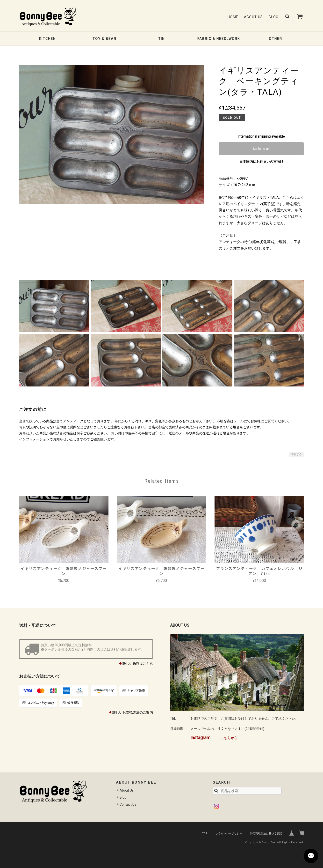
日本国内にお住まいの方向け (261, 162)
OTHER (276, 39)
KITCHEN (47, 39)
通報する (296, 454)
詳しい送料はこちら (138, 664)
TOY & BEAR (104, 39)
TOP (205, 834)
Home (233, 17)
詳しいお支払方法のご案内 (133, 712)
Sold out (261, 149)
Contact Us (128, 804)
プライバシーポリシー (229, 834)
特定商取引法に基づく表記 (266, 834)
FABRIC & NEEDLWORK (219, 39)
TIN (161, 39)
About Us (254, 17)
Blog (274, 17)
